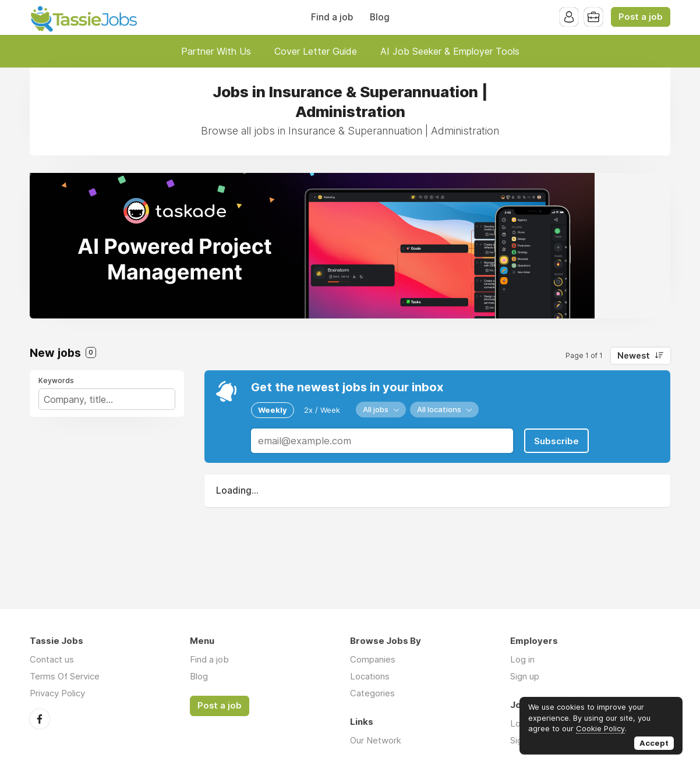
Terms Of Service (65, 676)
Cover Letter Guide (316, 51)
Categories (372, 693)
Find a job (332, 17)
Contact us (52, 659)
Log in (522, 659)
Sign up (525, 676)
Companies (373, 659)
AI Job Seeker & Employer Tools (450, 51)
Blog (380, 17)
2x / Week (322, 410)
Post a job (641, 17)
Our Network (376, 740)
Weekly (273, 410)
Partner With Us (216, 51)
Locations (370, 676)
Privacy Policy (57, 693)
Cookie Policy (600, 728)
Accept (654, 743)
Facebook (40, 719)
